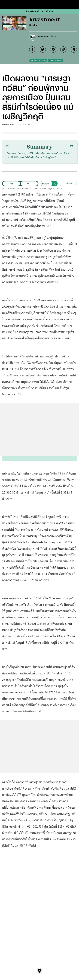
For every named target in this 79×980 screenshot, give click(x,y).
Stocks (49, 11)
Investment (32, 11)
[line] (53, 49)
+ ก (29, 183)
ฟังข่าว (68, 183)
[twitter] (43, 49)
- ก (11, 183)
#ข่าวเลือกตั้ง (55, 60)
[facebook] (32, 49)
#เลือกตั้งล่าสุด (38, 60)
